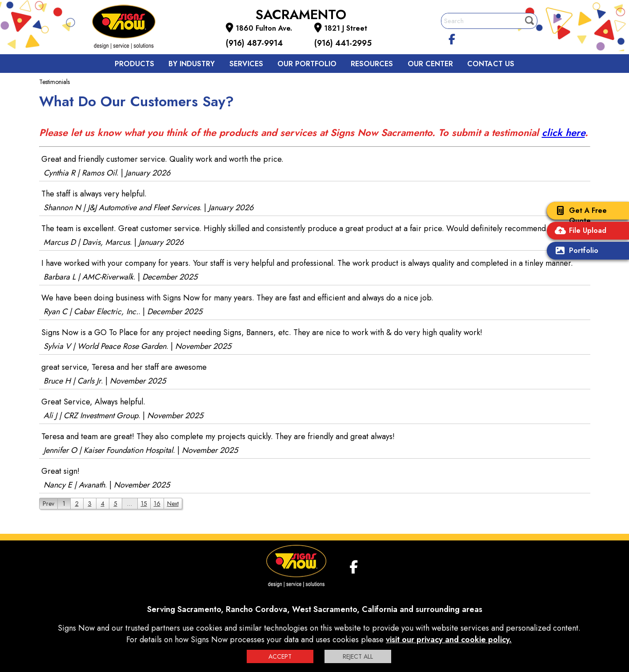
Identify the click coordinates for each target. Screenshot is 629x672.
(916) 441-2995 (343, 43)
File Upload (579, 231)
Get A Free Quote (579, 216)
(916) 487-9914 (254, 43)
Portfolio (575, 251)
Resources (372, 64)
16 (157, 504)
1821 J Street (346, 28)
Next (173, 504)
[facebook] (452, 38)
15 (144, 504)
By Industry (192, 64)
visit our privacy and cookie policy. (449, 640)
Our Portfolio (307, 64)
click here (563, 132)
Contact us (491, 64)
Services (246, 64)
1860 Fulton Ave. (264, 28)
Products (134, 64)
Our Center (430, 64)
